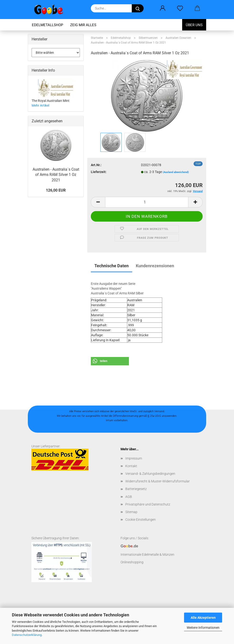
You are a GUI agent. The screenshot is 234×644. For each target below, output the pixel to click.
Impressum (134, 458)
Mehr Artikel (40, 105)
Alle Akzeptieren (203, 618)
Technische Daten (112, 266)
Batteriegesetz (136, 489)
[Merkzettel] (180, 8)
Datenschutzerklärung (27, 635)
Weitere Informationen (203, 628)
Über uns (194, 25)
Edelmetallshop (47, 25)
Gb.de (129, 546)
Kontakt (131, 466)
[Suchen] (138, 8)
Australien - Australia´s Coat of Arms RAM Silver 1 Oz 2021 (56, 175)
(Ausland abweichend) (176, 172)
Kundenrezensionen (155, 266)
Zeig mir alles (83, 25)
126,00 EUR (56, 190)
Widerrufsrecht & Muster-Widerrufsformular (158, 481)
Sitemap (131, 512)
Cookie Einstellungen (141, 520)
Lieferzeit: (99, 172)
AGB (129, 497)
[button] (163, 8)
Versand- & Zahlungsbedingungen (150, 474)
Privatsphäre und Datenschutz (148, 504)
